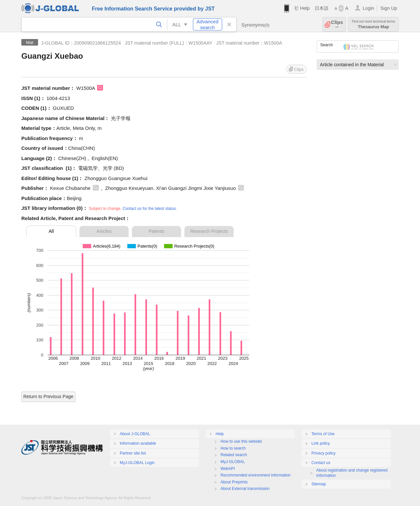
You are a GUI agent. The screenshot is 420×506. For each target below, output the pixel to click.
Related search (234, 455)
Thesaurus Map (373, 24)
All (51, 231)
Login (368, 8)
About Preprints (234, 482)
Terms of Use (323, 434)
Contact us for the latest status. (150, 209)
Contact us (321, 463)
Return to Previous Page (48, 396)
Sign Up (389, 8)
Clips (337, 24)
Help (305, 8)
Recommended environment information (255, 475)
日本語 (322, 8)
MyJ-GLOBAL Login (137, 463)
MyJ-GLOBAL (233, 462)
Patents (156, 231)
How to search (233, 448)
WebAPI (228, 469)
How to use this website (241, 441)
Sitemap (319, 484)
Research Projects (209, 231)
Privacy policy (323, 453)
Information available (138, 443)
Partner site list (133, 453)
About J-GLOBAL (135, 434)
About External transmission (245, 489)
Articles (104, 231)
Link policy (321, 443)
